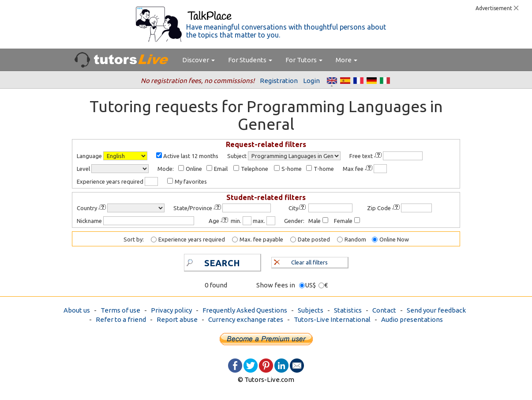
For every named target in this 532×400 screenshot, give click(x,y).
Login (311, 81)
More (347, 60)
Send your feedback (436, 310)
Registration (279, 81)
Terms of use (120, 310)
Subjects (311, 310)
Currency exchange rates (246, 319)
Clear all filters (301, 261)
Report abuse (177, 319)
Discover (199, 60)
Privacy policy (171, 310)
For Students (250, 60)
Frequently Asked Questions (245, 310)
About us (77, 310)
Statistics (348, 310)
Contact (384, 310)
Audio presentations (412, 319)
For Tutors (304, 60)
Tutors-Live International (332, 319)
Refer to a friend (121, 319)
